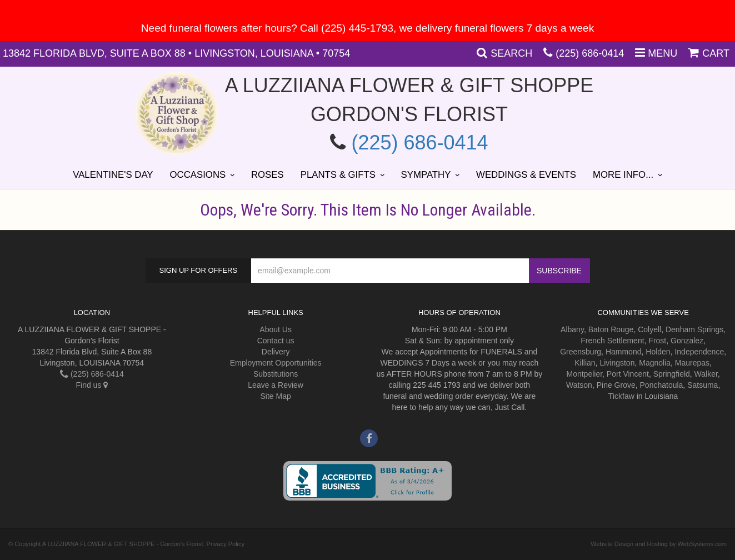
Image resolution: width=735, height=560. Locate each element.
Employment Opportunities (276, 363)
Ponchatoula (662, 385)
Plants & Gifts (338, 175)
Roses (267, 175)
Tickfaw (621, 396)
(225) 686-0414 (590, 53)
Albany (572, 329)
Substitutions (276, 374)
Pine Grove (616, 385)
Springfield (672, 374)
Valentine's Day (113, 175)
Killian (585, 363)
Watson (579, 385)
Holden (658, 352)
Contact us (276, 341)
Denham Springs (694, 329)
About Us (276, 329)
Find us (92, 385)
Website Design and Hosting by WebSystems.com (659, 544)
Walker (706, 374)
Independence (699, 352)
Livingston (617, 363)
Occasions (198, 175)
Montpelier (584, 374)
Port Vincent (628, 374)
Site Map (276, 396)
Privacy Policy (226, 544)
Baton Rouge (611, 329)
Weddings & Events (526, 175)
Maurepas (692, 363)
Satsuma (702, 385)
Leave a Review (276, 385)
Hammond (624, 352)
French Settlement (612, 341)
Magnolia (655, 363)
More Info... (623, 175)
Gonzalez (687, 341)
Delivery (276, 352)
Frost (657, 341)
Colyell (649, 329)
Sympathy (426, 175)
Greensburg (581, 352)
